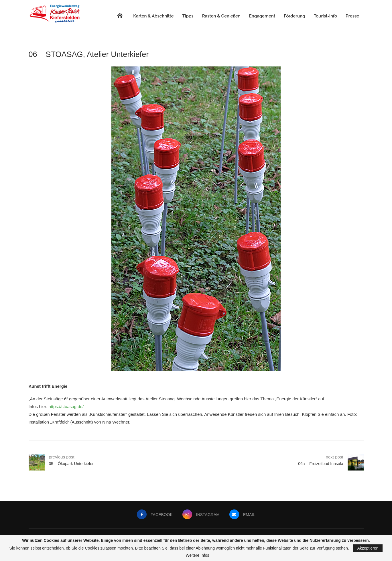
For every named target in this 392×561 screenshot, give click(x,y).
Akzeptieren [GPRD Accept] (368, 548)
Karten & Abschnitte (153, 16)
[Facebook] (154, 515)
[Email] (243, 515)
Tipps (188, 16)
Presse (352, 16)
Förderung (294, 16)
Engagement (262, 16)
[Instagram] (201, 515)
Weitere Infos (197, 555)
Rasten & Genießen (221, 16)
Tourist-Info (325, 16)
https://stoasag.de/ (66, 407)
